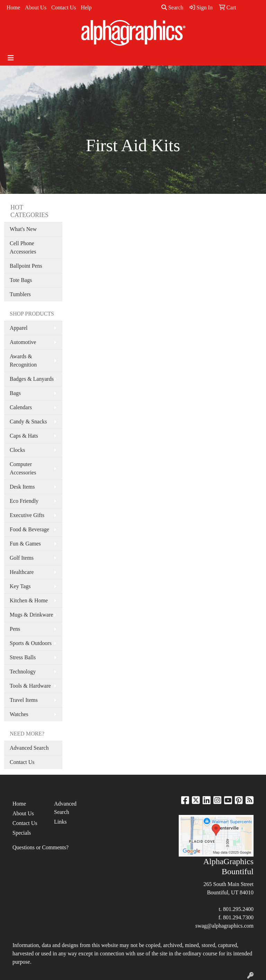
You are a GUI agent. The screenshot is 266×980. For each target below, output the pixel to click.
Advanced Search (29, 748)
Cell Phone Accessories (23, 247)
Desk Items (22, 487)
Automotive (23, 342)
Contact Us (64, 7)
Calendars (21, 407)
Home (13, 7)
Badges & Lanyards (32, 379)
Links (60, 822)
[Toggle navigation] (11, 58)
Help (86, 7)
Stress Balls (23, 657)
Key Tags (20, 586)
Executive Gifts (27, 515)
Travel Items (24, 700)
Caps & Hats (24, 436)
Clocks (17, 450)
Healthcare (22, 572)
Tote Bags (21, 280)
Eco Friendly (24, 501)
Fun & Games (25, 544)
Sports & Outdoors (31, 643)
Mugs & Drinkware (31, 615)
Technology (23, 672)
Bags (15, 393)
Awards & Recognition (23, 360)
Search (172, 7)
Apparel (19, 328)
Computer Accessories (23, 468)
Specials (22, 833)
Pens (15, 629)
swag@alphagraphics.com (224, 926)
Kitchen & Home (29, 600)
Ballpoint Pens (26, 266)
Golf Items (22, 558)
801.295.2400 (238, 909)
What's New (23, 229)
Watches (19, 714)
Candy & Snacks (28, 422)
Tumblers (20, 294)
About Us (36, 7)
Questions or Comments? (41, 847)
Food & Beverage (29, 529)
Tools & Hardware (30, 686)
